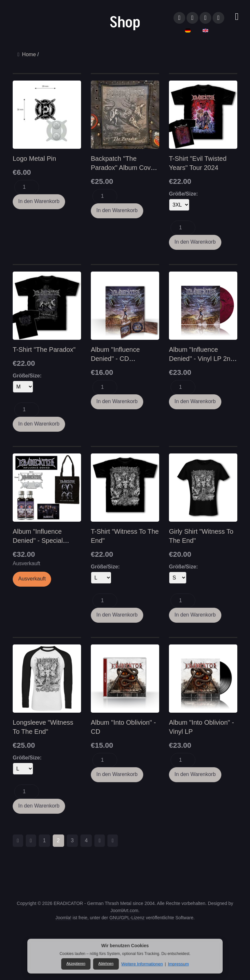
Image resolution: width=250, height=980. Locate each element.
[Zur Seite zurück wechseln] (31, 841)
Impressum (178, 964)
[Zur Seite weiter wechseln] (100, 841)
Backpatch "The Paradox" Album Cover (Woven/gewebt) (124, 168)
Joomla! (63, 918)
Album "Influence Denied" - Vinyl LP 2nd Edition (201, 359)
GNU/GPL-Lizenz (127, 918)
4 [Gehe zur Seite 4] (86, 840)
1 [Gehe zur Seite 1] (44, 840)
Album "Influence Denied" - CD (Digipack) (115, 359)
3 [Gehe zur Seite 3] (72, 840)
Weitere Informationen (142, 964)
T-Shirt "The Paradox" (44, 350)
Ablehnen (106, 963)
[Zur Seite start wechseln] (18, 841)
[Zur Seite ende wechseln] (113, 841)
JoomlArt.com (124, 910)
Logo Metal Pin (34, 159)
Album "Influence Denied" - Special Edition (38, 541)
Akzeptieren (76, 963)
